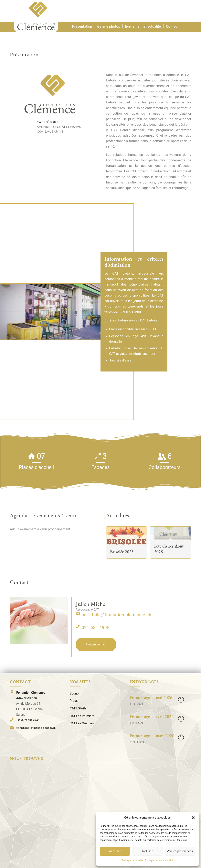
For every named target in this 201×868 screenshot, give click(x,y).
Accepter (115, 851)
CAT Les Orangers (82, 723)
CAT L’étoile (78, 708)
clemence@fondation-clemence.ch (36, 728)
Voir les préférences (180, 851)
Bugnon (75, 693)
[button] (193, 818)
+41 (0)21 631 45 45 (28, 720)
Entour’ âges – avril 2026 (152, 717)
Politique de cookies (133, 860)
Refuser (148, 851)
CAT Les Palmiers (82, 716)
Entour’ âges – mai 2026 (151, 698)
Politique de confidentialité (159, 860)
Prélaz (74, 701)
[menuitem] (186, 11)
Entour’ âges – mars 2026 (152, 736)
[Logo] (36, 16)
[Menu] (186, 11)
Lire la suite (181, 700)
